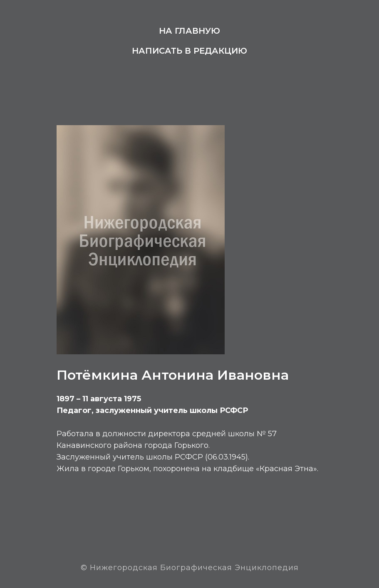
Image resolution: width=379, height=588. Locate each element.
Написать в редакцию (189, 51)
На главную (189, 31)
